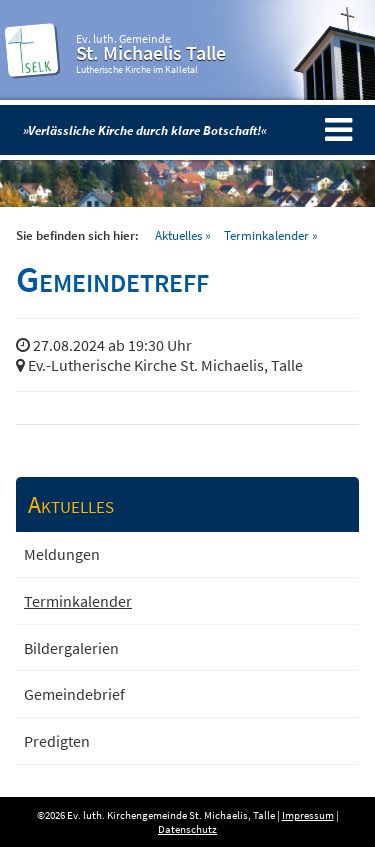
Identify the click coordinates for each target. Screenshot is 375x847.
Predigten (57, 741)
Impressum (308, 815)
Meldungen (62, 554)
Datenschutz (187, 829)
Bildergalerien (71, 648)
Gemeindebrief (74, 694)
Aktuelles (178, 235)
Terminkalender (266, 235)
